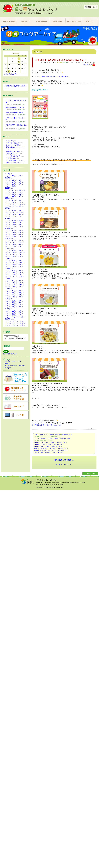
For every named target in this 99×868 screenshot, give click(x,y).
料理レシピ (25, 21)
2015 (8, 259)
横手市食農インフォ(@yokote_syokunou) (46, 425)
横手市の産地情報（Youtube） (15, 366)
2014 (8, 269)
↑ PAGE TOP (90, 473)
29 (9, 71)
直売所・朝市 (58, 21)
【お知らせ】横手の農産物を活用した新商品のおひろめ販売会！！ (60, 60)
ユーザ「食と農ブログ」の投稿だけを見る (47, 434)
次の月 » (14, 74)
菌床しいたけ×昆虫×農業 (14, 113)
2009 (8, 319)
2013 (8, 279)
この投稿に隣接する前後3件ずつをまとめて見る (49, 452)
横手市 (7, 363)
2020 (8, 208)
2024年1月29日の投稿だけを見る (44, 442)
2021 (8, 198)
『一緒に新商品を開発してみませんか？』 (55, 77)
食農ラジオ (90, 21)
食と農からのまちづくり (13, 361)
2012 (8, 289)
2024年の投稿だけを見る (42, 446)
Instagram (8, 368)
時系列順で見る (67, 434)
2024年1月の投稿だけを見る (43, 444)
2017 (8, 238)
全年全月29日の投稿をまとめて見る (45, 450)
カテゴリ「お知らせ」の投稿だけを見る (46, 438)
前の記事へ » (69, 460)
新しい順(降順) (9, 338)
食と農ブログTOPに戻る (64, 465)
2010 (8, 309)
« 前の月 (7, 74)
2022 (8, 188)
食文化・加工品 (41, 21)
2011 (8, 299)
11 (19, 62)
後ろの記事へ (59, 460)
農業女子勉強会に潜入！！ (15, 108)
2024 (8, 174)
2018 (8, 228)
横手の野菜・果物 (9, 21)
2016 (8, 248)
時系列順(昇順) (20, 338)
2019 (8, 218)
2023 (8, 178)
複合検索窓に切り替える (10, 354)
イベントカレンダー (74, 21)
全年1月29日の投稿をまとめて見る (45, 448)
